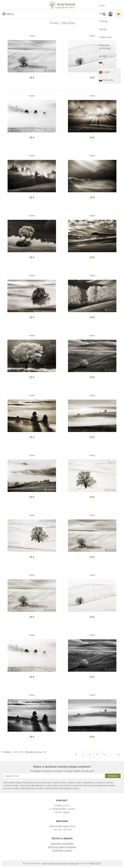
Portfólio (104, 21)
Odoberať (113, 776)
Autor (102, 13)
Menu (8, 14)
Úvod (102, 5)
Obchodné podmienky (105, 47)
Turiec (32, 36)
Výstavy (103, 29)
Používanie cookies (62, 850)
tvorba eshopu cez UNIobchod (55, 863)
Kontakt (103, 56)
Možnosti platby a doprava (62, 847)
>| (118, 754)
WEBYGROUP (95, 863)
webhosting (74, 863)
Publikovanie (106, 37)
